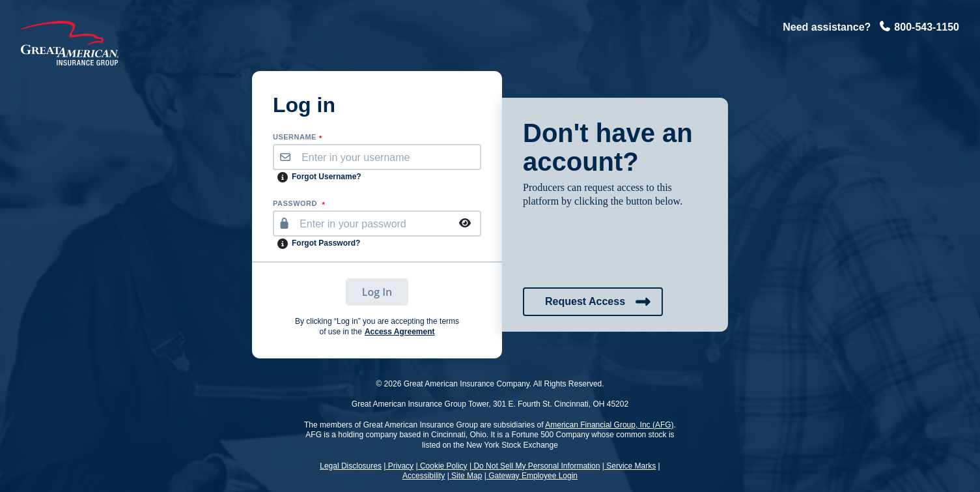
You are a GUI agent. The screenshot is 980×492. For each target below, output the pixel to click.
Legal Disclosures (351, 466)
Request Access (598, 302)
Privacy (399, 466)
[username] (388, 157)
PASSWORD (299, 204)
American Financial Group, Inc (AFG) (609, 425)
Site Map (466, 476)
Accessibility (424, 476)
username (298, 137)
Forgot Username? (327, 177)
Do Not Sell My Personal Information (536, 466)
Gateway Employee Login (532, 476)
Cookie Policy (443, 466)
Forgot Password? (326, 243)
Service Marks (630, 466)
